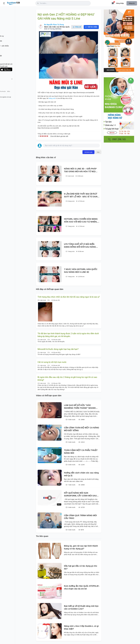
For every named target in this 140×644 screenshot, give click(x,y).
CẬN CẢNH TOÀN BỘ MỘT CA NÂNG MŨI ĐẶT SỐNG (82, 429)
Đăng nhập (120, 3)
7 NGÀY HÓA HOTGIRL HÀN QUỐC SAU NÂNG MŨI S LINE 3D (81, 271)
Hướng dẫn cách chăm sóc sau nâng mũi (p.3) (81, 474)
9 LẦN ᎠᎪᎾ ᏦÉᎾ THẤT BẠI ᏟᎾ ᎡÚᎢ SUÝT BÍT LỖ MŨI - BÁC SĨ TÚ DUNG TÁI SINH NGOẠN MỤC (82, 195)
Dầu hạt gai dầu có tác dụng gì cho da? (81, 567)
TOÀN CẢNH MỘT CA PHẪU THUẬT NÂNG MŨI (81, 452)
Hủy (98, 152)
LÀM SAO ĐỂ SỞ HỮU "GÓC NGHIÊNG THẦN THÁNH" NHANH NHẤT (80, 407)
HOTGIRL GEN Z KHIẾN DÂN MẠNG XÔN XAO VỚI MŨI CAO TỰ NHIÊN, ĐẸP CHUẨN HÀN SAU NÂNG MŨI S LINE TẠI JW (81, 221)
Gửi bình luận (88, 152)
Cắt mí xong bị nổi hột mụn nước (52, 362)
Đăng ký (132, 3)
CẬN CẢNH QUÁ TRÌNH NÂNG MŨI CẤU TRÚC (80, 517)
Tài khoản (18, 95)
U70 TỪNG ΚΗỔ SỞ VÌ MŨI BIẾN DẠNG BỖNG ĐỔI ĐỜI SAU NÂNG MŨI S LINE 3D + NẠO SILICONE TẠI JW (81, 246)
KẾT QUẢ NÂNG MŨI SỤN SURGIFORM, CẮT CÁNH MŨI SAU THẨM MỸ (80, 494)
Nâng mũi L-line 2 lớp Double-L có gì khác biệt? (81, 627)
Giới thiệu (5, 95)
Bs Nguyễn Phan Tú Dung (54, 25)
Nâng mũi (52, 98)
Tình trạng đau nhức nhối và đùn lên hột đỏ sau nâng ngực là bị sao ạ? (69, 297)
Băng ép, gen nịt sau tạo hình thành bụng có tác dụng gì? (81, 547)
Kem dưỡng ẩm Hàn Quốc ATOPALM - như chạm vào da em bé (82, 587)
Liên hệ (11, 95)
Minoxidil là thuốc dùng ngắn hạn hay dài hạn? (58, 349)
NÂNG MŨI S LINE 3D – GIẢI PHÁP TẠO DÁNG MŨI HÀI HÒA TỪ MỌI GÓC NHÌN (80, 170)
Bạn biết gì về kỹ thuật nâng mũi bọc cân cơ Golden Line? (81, 607)
